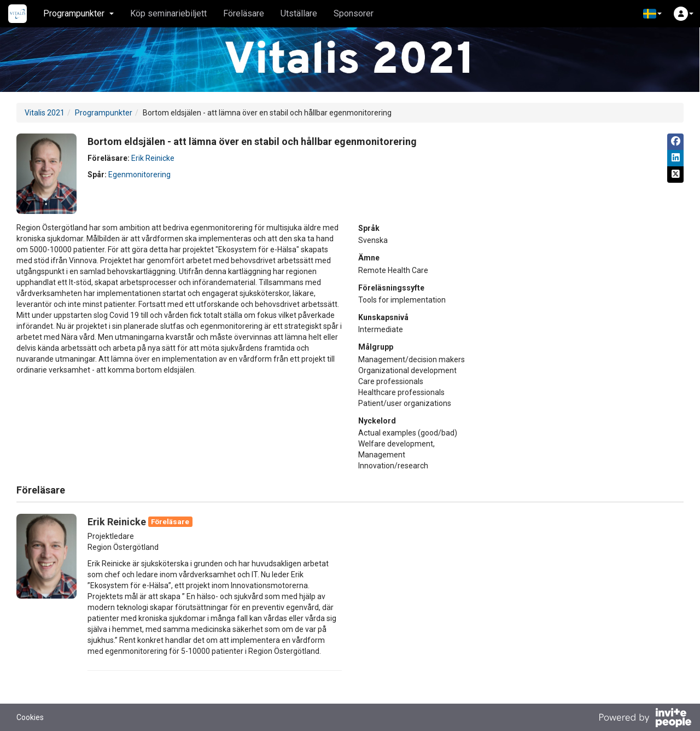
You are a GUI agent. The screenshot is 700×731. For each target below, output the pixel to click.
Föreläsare (244, 13)
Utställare (299, 13)
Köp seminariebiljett (168, 13)
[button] (652, 14)
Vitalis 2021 (45, 113)
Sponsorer (354, 13)
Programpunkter (104, 113)
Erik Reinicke (153, 158)
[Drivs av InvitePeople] (645, 719)
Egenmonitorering (139, 175)
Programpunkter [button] (78, 13)
